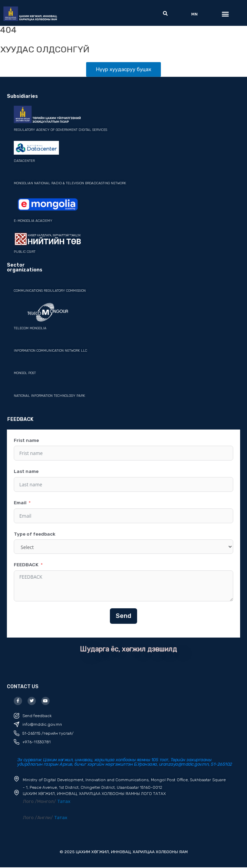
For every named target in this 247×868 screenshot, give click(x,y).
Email (20, 503)
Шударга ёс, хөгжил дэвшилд (128, 649)
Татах (64, 802)
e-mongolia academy (33, 221)
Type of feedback (35, 534)
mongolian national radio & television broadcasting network (70, 184)
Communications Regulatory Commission (50, 291)
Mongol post (25, 373)
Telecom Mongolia (30, 329)
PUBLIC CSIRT (25, 252)
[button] (165, 14)
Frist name (26, 440)
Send (123, 616)
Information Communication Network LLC (50, 351)
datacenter (24, 161)
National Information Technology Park (49, 396)
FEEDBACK (26, 565)
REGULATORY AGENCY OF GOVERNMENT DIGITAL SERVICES (60, 130)
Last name (26, 472)
